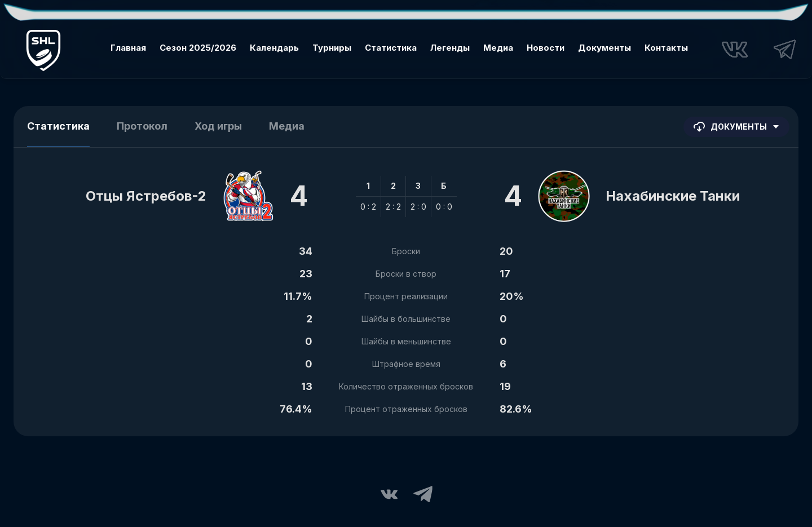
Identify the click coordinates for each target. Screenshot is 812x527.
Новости (546, 48)
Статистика (391, 48)
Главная (128, 48)
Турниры (332, 48)
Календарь (274, 48)
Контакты (666, 48)
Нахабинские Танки (673, 196)
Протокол (142, 126)
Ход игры (218, 126)
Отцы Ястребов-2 (146, 196)
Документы (604, 48)
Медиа (498, 48)
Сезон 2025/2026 (198, 48)
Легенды (450, 48)
